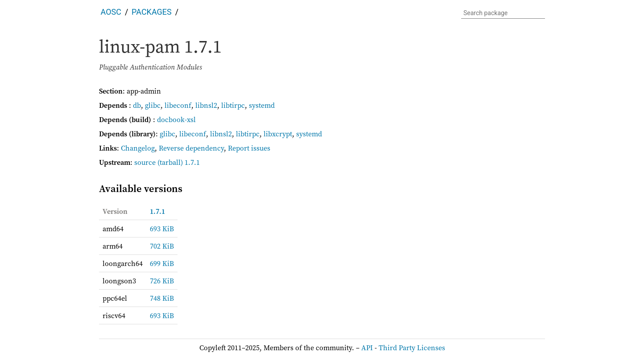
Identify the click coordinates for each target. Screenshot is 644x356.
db (137, 105)
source (145, 162)
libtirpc (233, 105)
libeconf (178, 105)
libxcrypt (278, 134)
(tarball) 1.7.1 (179, 162)
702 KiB (162, 246)
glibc (153, 105)
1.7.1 (157, 211)
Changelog (138, 148)
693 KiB (162, 229)
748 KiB (162, 298)
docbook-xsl (176, 119)
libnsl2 (206, 105)
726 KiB (162, 281)
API (367, 348)
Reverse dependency (191, 148)
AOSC (111, 12)
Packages (152, 12)
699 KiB (162, 263)
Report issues (249, 148)
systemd (262, 105)
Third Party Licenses (412, 348)
